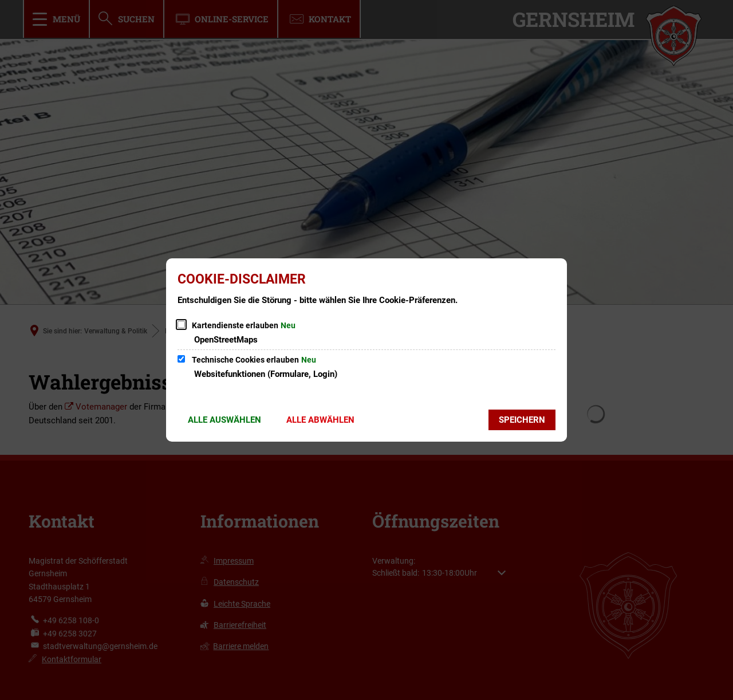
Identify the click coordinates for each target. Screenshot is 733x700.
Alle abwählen (320, 420)
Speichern (522, 420)
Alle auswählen (224, 420)
